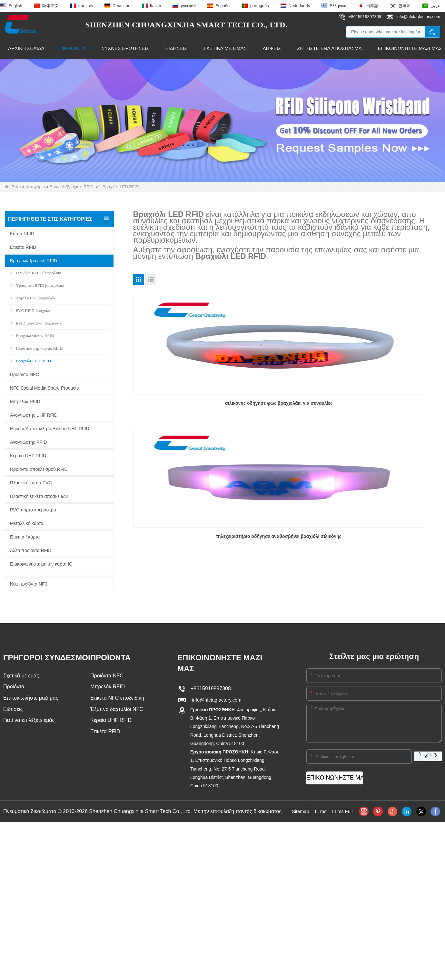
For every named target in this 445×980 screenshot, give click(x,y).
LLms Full (344, 811)
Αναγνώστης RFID (28, 442)
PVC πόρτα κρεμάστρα (33, 510)
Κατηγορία (35, 187)
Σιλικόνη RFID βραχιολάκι (36, 273)
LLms (320, 811)
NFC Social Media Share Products (44, 388)
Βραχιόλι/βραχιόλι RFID (72, 187)
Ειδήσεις (176, 48)
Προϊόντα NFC (25, 374)
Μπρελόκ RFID (25, 402)
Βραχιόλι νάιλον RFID (32, 336)
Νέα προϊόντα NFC (29, 584)
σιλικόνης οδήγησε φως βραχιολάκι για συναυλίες (182, 405)
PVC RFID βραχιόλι (31, 310)
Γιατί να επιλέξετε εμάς (29, 722)
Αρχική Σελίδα (26, 48)
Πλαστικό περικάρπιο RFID (37, 348)
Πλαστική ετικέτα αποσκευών (39, 496)
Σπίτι (13, 187)
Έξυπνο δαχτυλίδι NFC (117, 710)
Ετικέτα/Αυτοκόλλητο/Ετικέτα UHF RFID (50, 429)
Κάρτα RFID (22, 234)
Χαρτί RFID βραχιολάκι (34, 298)
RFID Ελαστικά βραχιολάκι (37, 323)
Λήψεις (272, 48)
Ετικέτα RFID (23, 247)
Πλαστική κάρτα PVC (31, 483)
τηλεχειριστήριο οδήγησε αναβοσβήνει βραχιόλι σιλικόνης (287, 405)
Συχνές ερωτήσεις (125, 48)
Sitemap (299, 811)
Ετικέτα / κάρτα (25, 537)
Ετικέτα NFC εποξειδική (117, 699)
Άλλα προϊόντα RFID (31, 550)
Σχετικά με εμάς (225, 48)
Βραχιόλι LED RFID (31, 361)
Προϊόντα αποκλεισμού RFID (39, 469)
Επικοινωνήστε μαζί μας (31, 699)
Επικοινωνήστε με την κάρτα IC (41, 564)
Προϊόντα (73, 48)
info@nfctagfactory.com (216, 700)
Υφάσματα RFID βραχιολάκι (38, 285)
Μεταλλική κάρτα (27, 523)
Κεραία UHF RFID (28, 456)
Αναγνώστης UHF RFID (34, 415)
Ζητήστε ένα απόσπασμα (329, 48)
